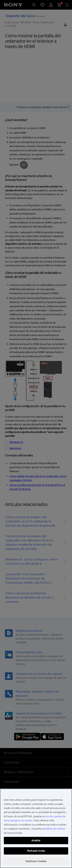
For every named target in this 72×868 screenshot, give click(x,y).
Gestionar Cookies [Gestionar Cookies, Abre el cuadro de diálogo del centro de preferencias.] (36, 861)
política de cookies (55, 829)
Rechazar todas (36, 851)
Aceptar (36, 840)
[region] (36, 828)
